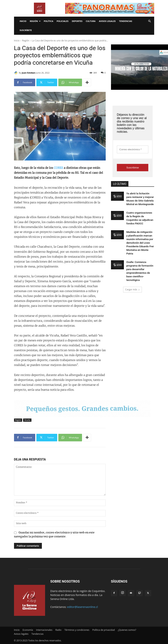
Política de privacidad (104, 630)
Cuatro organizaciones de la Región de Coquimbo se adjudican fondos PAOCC (140, 214)
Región (35, 21)
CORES (58, 168)
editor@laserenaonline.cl (83, 607)
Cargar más (133, 271)
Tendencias (126, 21)
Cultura (91, 21)
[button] (150, 21)
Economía (28, 630)
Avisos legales (107, 21)
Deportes (77, 21)
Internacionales (44, 630)
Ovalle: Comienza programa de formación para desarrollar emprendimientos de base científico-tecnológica (139, 255)
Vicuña (27, 420)
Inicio (23, 21)
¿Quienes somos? (127, 630)
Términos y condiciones (77, 630)
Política (48, 21)
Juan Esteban (29, 73)
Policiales (63, 21)
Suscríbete (26, 30)
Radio (58, 630)
